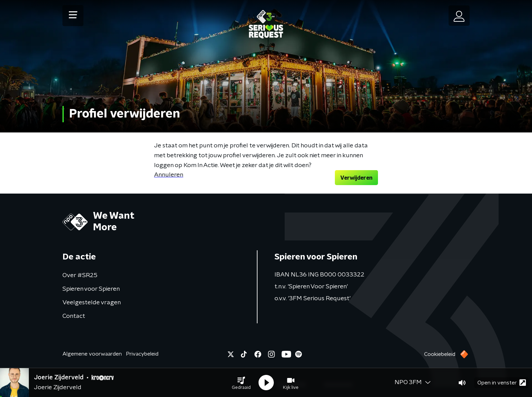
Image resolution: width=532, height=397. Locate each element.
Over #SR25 (80, 275)
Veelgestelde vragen (92, 303)
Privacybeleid (142, 354)
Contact (74, 316)
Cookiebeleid (440, 354)
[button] (241, 383)
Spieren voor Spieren (91, 289)
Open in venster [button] (502, 383)
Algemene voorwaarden (92, 354)
